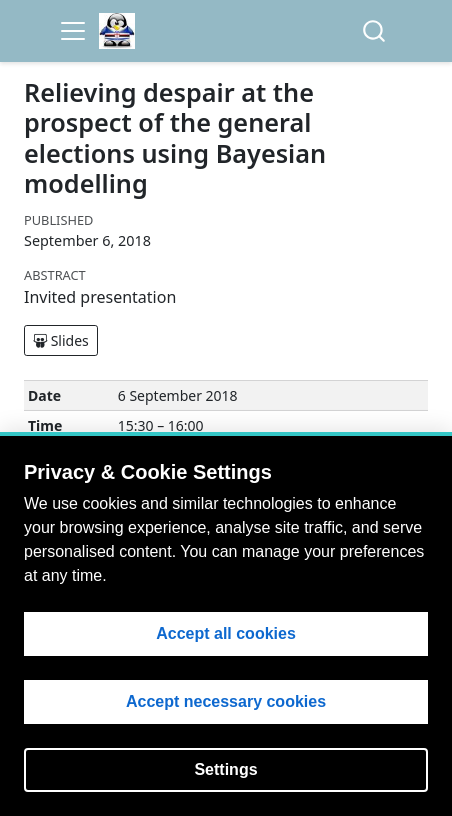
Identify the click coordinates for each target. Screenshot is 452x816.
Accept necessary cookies (226, 701)
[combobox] (375, 31)
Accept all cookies (226, 633)
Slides (61, 340)
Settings (225, 769)
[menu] (73, 31)
